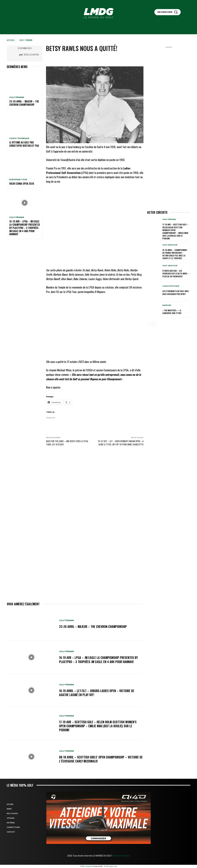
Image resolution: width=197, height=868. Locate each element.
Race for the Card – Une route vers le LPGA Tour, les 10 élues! (67, 443)
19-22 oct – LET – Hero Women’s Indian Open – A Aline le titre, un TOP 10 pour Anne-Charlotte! (121, 443)
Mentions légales (121, 856)
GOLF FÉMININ (26, 40)
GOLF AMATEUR (170, 245)
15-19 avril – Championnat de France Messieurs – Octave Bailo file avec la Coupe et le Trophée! (175, 254)
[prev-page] (149, 324)
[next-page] (154, 324)
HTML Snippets (86, 866)
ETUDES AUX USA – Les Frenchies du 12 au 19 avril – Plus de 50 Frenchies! (176, 273)
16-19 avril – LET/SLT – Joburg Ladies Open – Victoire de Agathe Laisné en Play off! (97, 693)
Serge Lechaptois (31, 54)
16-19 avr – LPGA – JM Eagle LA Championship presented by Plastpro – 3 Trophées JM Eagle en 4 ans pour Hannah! (25, 228)
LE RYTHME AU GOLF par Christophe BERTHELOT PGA (24, 144)
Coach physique (171, 286)
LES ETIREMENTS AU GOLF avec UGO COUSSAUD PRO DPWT (176, 292)
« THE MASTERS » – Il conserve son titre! (172, 312)
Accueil (11, 40)
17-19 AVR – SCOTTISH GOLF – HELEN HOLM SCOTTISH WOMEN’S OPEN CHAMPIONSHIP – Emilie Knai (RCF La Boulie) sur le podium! (98, 726)
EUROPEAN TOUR (18, 180)
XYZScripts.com (111, 866)
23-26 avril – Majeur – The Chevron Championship (24, 103)
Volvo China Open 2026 (22, 184)
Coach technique (19, 138)
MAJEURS (167, 305)
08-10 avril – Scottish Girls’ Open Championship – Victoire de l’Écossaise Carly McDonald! (99, 759)
